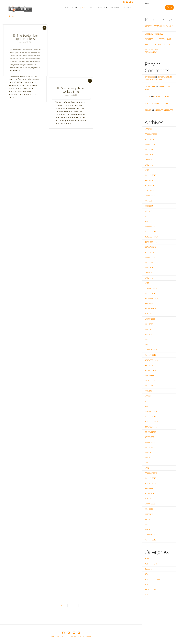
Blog (64, 636)
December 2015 (151, 298)
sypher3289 (150, 77)
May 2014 (149, 396)
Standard (149, 574)
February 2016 (151, 288)
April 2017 (149, 216)
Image (147, 559)
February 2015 (151, 350)
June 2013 (149, 453)
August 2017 (150, 196)
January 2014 (150, 417)
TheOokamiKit (150, 87)
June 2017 (149, 206)
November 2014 (151, 365)
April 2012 (149, 524)
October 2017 (151, 185)
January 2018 (150, 175)
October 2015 (151, 309)
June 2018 (149, 155)
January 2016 (150, 293)
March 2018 (150, 170)
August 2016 (150, 257)
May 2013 (149, 458)
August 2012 (150, 504)
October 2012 (151, 494)
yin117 (147, 96)
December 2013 (151, 422)
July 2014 (149, 386)
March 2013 (150, 468)
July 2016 (149, 263)
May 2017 (149, 211)
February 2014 (151, 411)
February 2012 (151, 535)
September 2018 (152, 139)
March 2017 (150, 221)
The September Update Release (89, 37)
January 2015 (150, 355)
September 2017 (152, 191)
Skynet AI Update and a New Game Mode (25, 38)
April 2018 (149, 165)
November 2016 (151, 242)
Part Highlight (151, 564)
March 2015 (150, 345)
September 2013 (152, 437)
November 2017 (151, 180)
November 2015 (151, 304)
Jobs (80, 636)
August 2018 (150, 144)
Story (147, 584)
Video (147, 595)
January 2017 (150, 232)
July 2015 (149, 324)
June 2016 (149, 268)
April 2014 (149, 401)
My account (88, 636)
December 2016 (151, 237)
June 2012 (149, 514)
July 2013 (149, 447)
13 (77, 606)
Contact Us (72, 636)
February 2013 (151, 473)
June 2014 (149, 391)
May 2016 (149, 273)
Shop (58, 636)
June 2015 (149, 329)
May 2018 (149, 160)
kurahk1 (148, 110)
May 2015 (149, 334)
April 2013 (149, 463)
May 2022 (149, 129)
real (147, 103)
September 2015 (152, 314)
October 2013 (151, 432)
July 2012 (149, 509)
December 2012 (151, 483)
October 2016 (151, 247)
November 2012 (151, 488)
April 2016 (149, 278)
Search (147, 3)
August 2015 (150, 319)
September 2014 (152, 376)
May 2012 (149, 519)
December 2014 (151, 360)
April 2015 (149, 339)
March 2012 (150, 530)
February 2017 (151, 227)
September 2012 (152, 499)
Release (148, 569)
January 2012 (150, 540)
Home (52, 636)
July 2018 (149, 149)
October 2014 (151, 370)
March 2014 (150, 406)
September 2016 (152, 252)
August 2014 (150, 381)
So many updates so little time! (73, 90)
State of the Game (153, 579)
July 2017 (149, 201)
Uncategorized (151, 589)
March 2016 (150, 283)
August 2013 (150, 442)
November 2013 (151, 427)
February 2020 (151, 134)
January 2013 (150, 478)
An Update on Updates (58, 37)
